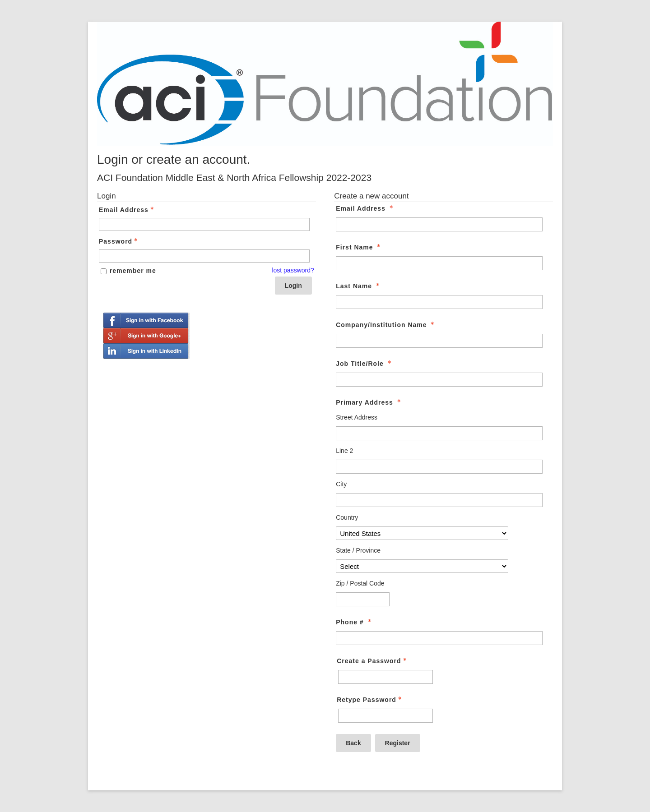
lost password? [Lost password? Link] (293, 270)
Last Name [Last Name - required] (359, 286)
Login (293, 286)
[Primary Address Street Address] (439, 433)
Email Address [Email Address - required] (365, 208)
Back (353, 743)
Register (398, 743)
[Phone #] (439, 638)
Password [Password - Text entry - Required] (119, 241)
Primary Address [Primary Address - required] (369, 402)
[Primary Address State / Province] (422, 566)
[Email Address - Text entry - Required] (204, 224)
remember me (133, 271)
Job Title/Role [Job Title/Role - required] (364, 364)
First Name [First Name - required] (359, 247)
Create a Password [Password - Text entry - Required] (372, 661)
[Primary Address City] (439, 500)
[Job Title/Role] (439, 380)
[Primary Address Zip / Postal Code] (363, 599)
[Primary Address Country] (422, 533)
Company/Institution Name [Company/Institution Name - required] (386, 325)
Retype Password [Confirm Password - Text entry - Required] (370, 700)
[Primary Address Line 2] (439, 467)
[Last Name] (439, 302)
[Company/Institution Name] (439, 341)
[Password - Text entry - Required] (204, 256)
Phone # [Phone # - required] (354, 622)
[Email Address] (439, 224)
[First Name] (439, 263)
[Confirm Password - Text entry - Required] (385, 716)
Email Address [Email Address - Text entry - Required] (127, 210)
